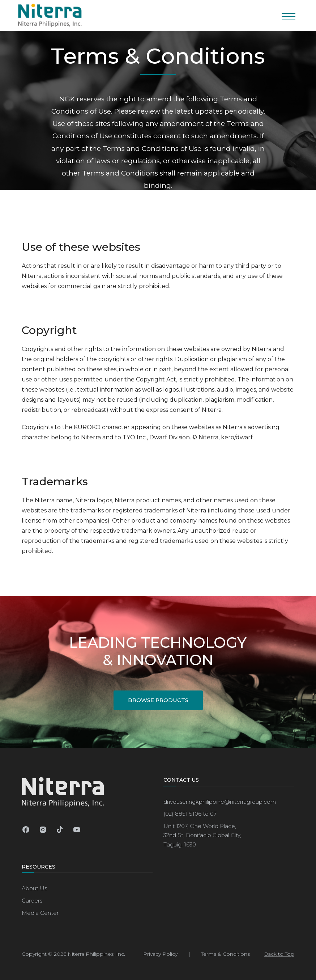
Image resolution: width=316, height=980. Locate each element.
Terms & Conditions (225, 954)
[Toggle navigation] (288, 15)
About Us (34, 888)
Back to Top (279, 954)
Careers (32, 901)
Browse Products (158, 700)
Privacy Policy (160, 954)
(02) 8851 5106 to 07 (190, 814)
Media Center (40, 913)
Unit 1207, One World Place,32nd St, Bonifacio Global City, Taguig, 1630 (202, 835)
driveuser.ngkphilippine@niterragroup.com (220, 802)
